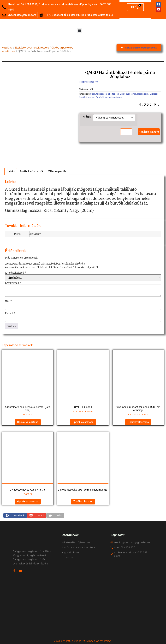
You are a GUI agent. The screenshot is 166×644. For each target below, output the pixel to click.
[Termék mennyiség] (125, 132)
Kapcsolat (68, 557)
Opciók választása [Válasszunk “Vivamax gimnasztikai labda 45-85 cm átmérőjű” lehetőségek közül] (138, 422)
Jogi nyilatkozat (71, 552)
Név (9, 301)
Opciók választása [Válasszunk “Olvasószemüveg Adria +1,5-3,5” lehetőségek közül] (28, 501)
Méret (87, 117)
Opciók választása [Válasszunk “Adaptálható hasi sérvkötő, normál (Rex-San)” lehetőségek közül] (28, 422)
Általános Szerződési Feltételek (79, 547)
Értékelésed (13, 283)
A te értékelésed (16, 273)
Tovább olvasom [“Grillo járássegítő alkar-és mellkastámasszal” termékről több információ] (83, 501)
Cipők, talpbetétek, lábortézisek (104, 94)
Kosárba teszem (149, 132)
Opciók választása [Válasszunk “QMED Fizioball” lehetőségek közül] (83, 422)
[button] (79, 30)
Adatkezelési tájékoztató (76, 542)
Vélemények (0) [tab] (57, 171)
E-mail (10, 313)
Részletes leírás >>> (89, 82)
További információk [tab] (31, 171)
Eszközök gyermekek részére (32, 48)
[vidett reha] (83, 605)
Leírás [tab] (11, 171)
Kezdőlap (7, 48)
